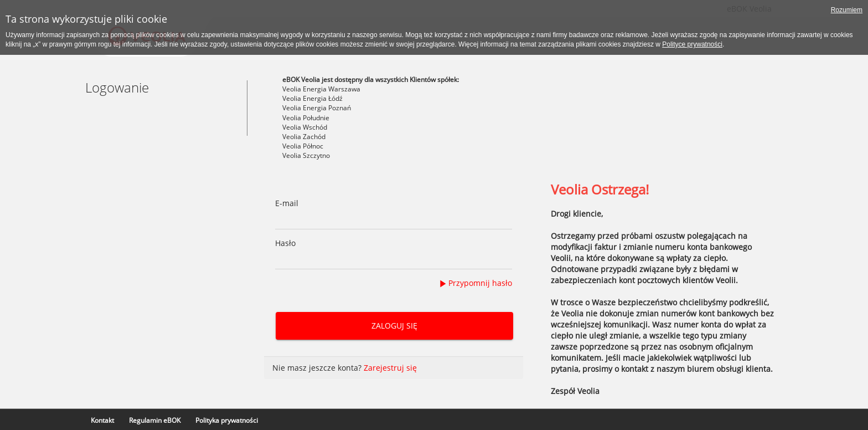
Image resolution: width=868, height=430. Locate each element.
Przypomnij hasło (480, 283)
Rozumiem (847, 10)
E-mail (287, 203)
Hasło (285, 243)
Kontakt (102, 420)
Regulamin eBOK (155, 420)
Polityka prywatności (227, 420)
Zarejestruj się (390, 368)
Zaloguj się (394, 326)
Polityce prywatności (692, 44)
